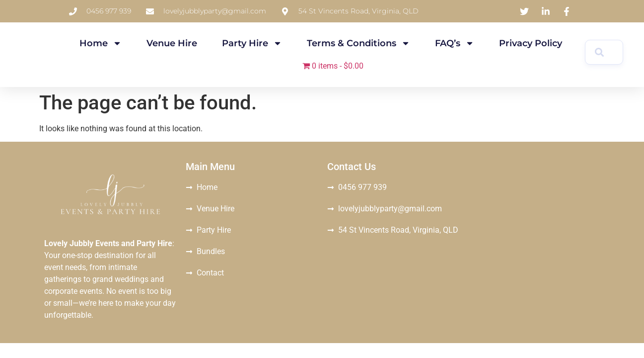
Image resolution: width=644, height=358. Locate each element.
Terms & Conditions (358, 43)
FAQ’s (455, 43)
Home (101, 43)
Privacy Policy (531, 43)
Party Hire (252, 43)
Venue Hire (172, 43)
